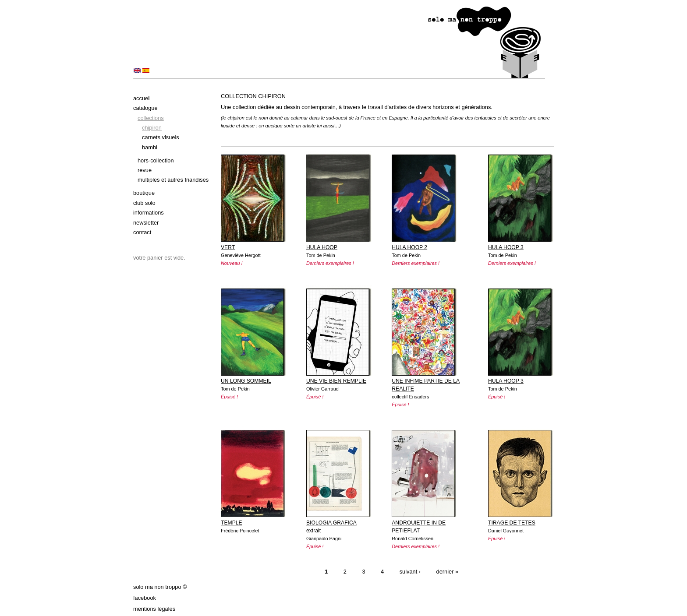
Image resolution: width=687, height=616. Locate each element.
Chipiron (152, 128)
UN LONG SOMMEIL (246, 381)
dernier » (448, 572)
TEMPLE (232, 523)
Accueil (142, 98)
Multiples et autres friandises (173, 180)
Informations (149, 213)
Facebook (145, 598)
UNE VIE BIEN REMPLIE (336, 381)
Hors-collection (156, 160)
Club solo (144, 203)
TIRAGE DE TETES (512, 523)
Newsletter (146, 223)
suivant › (410, 572)
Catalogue (145, 108)
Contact (142, 232)
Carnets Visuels (161, 137)
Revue (145, 170)
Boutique (144, 193)
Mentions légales (154, 609)
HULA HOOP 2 (409, 247)
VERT (228, 247)
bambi (150, 147)
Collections (151, 118)
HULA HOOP (322, 247)
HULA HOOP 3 (506, 247)
